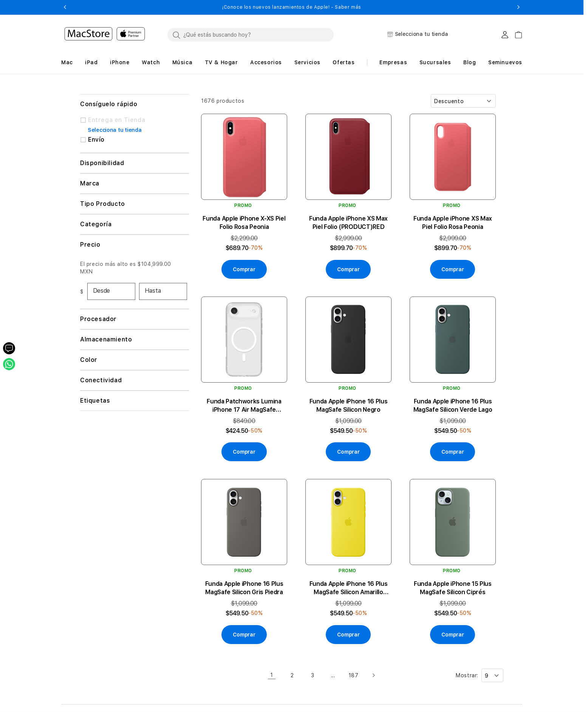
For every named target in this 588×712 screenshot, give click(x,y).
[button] (65, 7)
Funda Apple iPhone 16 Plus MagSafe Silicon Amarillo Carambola (349, 588)
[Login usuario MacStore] (505, 35)
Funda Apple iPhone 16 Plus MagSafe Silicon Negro (349, 405)
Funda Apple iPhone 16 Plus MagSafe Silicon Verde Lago (453, 405)
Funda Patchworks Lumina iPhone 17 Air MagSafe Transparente (244, 406)
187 (354, 675)
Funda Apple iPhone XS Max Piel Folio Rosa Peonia (453, 223)
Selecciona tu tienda (115, 130)
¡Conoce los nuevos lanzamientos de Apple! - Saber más (292, 7)
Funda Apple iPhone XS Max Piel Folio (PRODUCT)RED (348, 223)
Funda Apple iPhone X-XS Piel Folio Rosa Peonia (244, 223)
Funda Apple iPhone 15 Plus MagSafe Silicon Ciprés (453, 588)
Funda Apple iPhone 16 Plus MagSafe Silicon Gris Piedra (244, 588)
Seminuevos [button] (505, 62)
